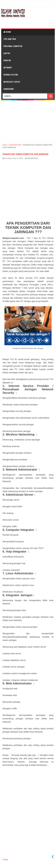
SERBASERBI (9, 89)
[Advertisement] (29, 22)
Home (7, 32)
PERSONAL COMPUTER (13, 46)
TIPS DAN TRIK (10, 39)
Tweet (5, 860)
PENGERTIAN (33, 158)
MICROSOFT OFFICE (12, 82)
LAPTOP (7, 53)
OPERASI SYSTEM (11, 75)
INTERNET (8, 68)
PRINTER (7, 60)
